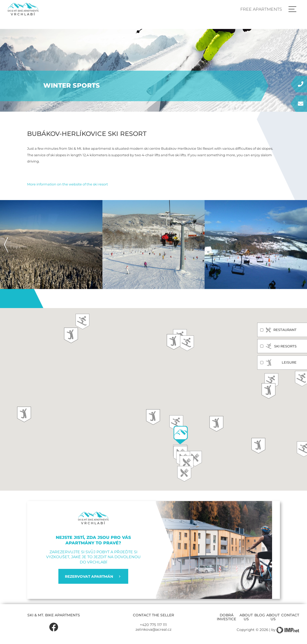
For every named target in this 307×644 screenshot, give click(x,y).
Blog (260, 615)
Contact (290, 615)
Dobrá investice (226, 617)
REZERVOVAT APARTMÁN (93, 576)
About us (246, 617)
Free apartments (261, 9)
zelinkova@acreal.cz (153, 629)
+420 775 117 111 (153, 625)
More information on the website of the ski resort (67, 184)
